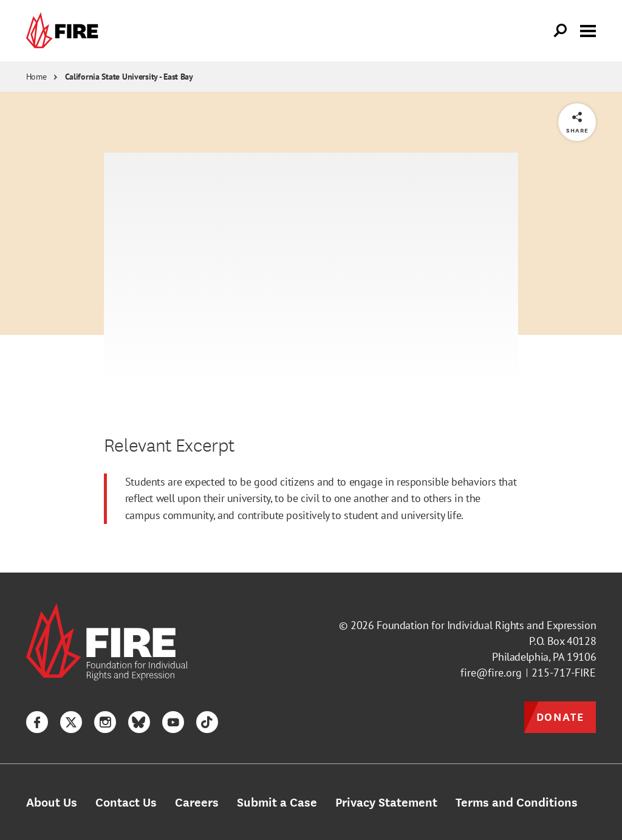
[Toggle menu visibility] (588, 30)
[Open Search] (561, 31)
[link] (65, 31)
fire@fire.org (491, 673)
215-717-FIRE (564, 673)
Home (36, 77)
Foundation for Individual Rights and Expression (486, 625)
